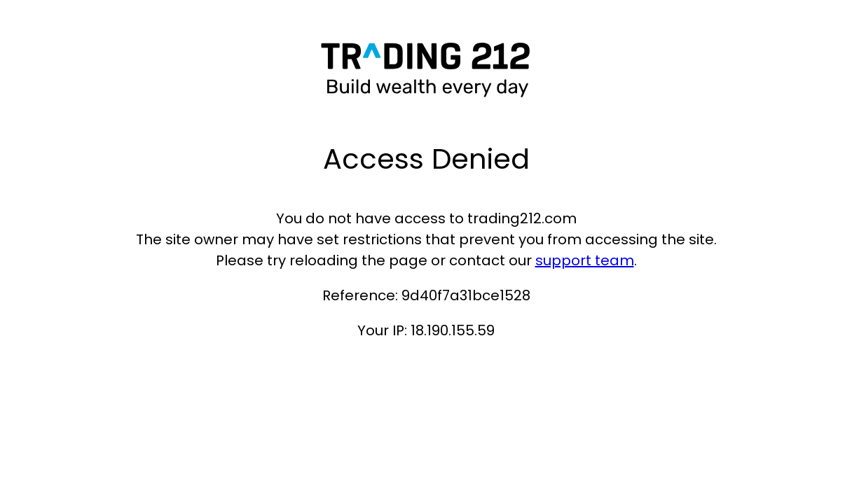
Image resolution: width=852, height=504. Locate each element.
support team (585, 260)
